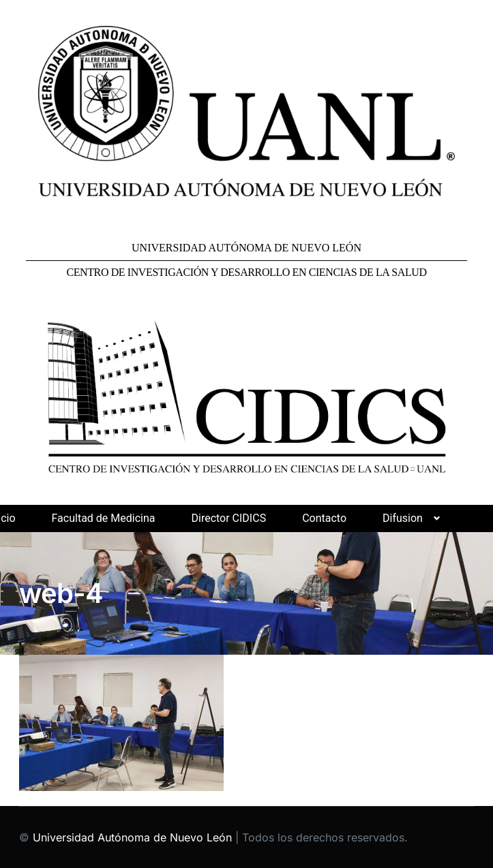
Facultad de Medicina (104, 518)
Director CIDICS (228, 518)
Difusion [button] (403, 518)
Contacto (324, 518)
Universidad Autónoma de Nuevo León (132, 837)
